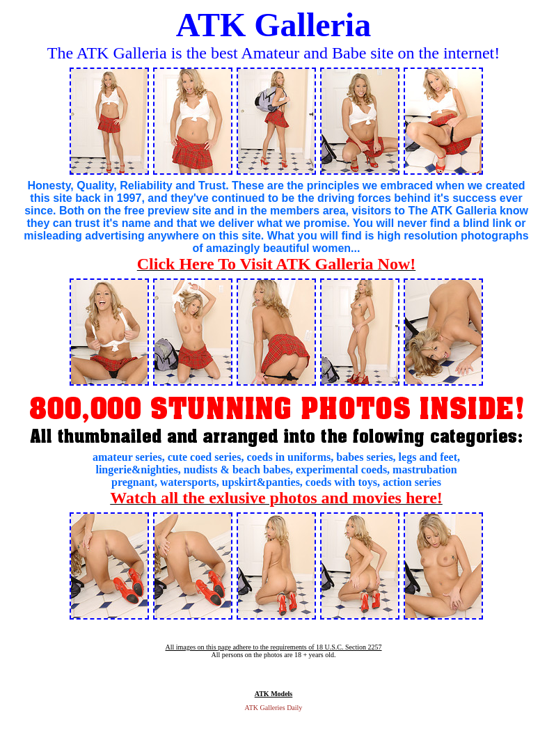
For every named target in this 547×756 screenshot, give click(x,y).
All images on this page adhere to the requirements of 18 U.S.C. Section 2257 (273, 647)
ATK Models (274, 694)
